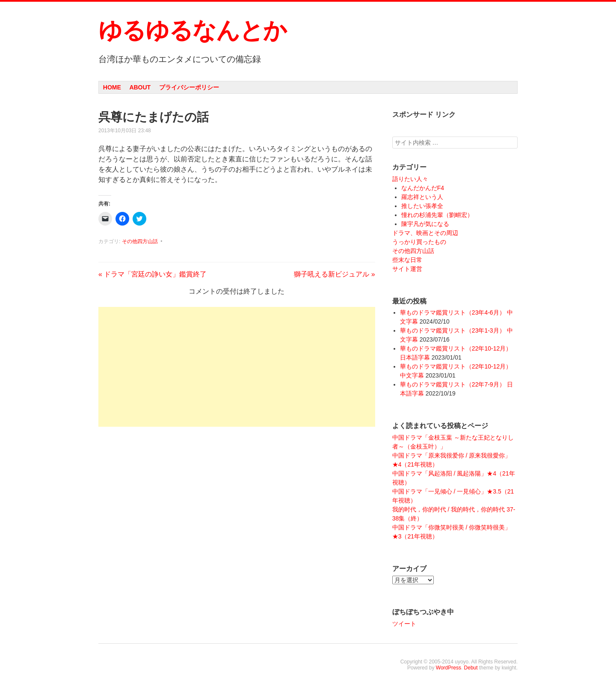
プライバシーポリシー (189, 87)
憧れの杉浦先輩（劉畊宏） (437, 215)
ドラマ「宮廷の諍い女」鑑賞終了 (153, 274)
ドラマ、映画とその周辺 (425, 233)
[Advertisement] (237, 367)
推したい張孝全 (422, 206)
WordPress (449, 668)
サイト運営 (407, 269)
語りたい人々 (410, 179)
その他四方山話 (140, 241)
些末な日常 (407, 260)
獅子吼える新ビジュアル (334, 274)
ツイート (404, 624)
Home (112, 87)
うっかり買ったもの (419, 242)
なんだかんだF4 (423, 188)
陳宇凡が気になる (425, 224)
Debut (471, 668)
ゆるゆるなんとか (192, 30)
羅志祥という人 (422, 197)
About (140, 87)
